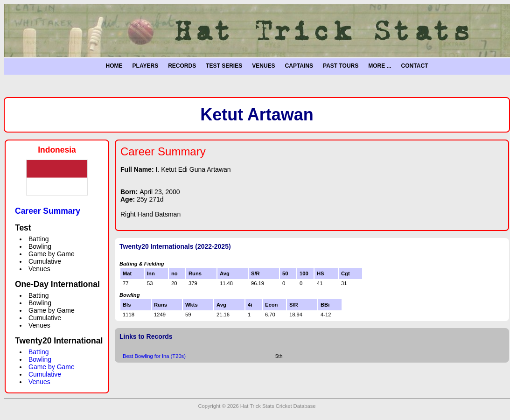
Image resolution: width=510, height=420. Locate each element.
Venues (39, 382)
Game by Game (52, 367)
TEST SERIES (224, 66)
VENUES (263, 66)
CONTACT (415, 66)
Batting (39, 352)
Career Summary (48, 211)
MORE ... (380, 66)
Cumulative (45, 374)
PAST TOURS (341, 66)
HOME (114, 66)
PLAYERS (146, 66)
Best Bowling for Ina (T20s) (154, 356)
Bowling (40, 359)
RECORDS (182, 66)
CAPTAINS (299, 66)
